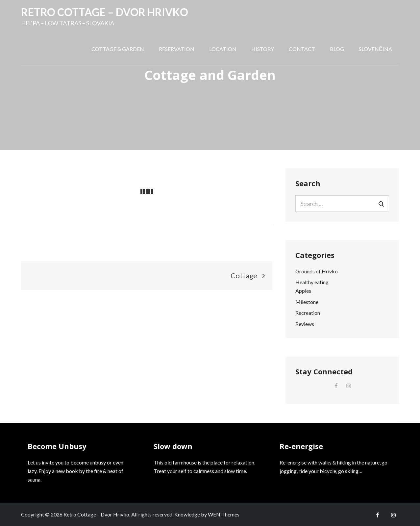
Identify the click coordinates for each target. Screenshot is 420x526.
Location (223, 49)
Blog (337, 49)
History (263, 49)
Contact (302, 49)
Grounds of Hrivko (317, 271)
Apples (303, 291)
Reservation (177, 49)
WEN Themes (224, 514)
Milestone (307, 302)
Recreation (308, 313)
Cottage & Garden (118, 49)
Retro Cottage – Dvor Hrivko (105, 12)
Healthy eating (312, 282)
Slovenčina (376, 49)
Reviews (305, 324)
